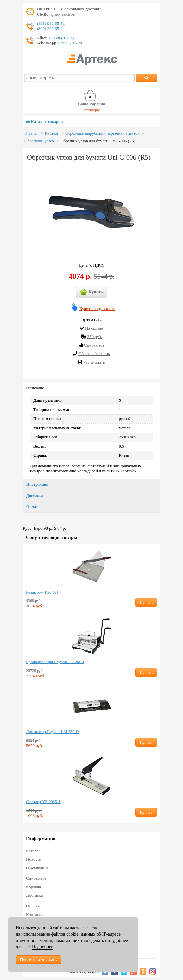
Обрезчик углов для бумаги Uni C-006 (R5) (98, 141)
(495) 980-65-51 (51, 23)
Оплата (33, 507)
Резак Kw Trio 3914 (43, 592)
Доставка (35, 496)
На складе (94, 328)
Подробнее (43, 947)
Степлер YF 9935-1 (43, 801)
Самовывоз (36, 878)
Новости (34, 859)
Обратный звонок (94, 354)
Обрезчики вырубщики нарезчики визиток (102, 133)
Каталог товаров (44, 121)
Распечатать (94, 362)
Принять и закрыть (38, 960)
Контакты (35, 915)
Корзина (34, 887)
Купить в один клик (97, 309)
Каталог (52, 133)
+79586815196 (60, 38)
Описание (35, 388)
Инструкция (37, 484)
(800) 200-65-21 (51, 29)
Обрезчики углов (39, 141)
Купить (92, 292)
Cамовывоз (94, 345)
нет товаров (92, 110)
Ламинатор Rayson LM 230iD (52, 732)
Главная (31, 133)
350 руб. (94, 337)
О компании (37, 868)
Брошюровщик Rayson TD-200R (55, 662)
